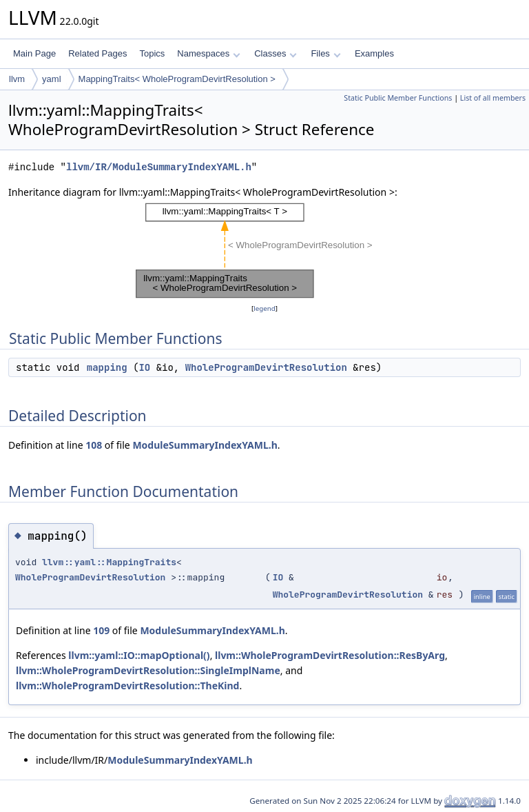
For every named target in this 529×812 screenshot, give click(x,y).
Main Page (34, 53)
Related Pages (97, 53)
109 (101, 630)
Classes (276, 53)
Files (325, 53)
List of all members (493, 98)
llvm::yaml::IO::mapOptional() (139, 655)
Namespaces (208, 53)
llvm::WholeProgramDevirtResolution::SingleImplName (148, 670)
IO (144, 367)
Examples (374, 53)
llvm (17, 79)
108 (94, 445)
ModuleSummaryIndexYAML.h (205, 445)
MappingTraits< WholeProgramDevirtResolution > (177, 79)
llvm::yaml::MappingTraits (109, 562)
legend (264, 308)
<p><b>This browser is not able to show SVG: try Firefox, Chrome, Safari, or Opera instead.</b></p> (264, 251)
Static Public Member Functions (398, 98)
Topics (152, 53)
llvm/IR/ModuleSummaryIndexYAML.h (159, 167)
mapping (107, 367)
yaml (51, 79)
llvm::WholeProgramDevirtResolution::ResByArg (330, 655)
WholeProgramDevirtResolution (266, 367)
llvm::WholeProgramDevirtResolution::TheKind (127, 686)
